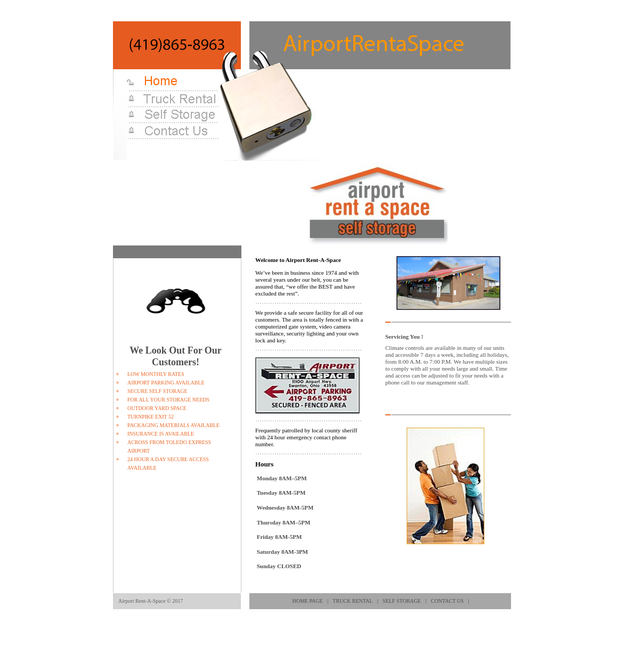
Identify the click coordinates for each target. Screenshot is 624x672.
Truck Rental (352, 601)
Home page (308, 601)
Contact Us (448, 601)
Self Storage (402, 601)
